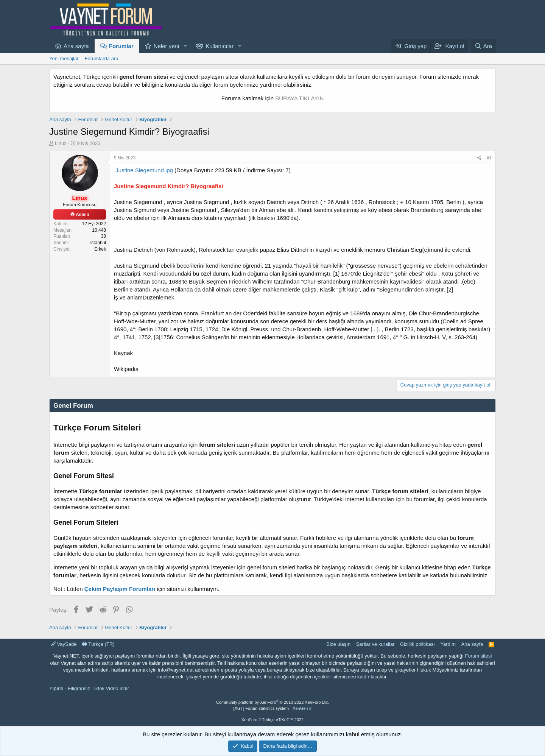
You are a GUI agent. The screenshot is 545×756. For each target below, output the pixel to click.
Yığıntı (56, 688)
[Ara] (483, 46)
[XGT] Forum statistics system (273, 708)
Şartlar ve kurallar (375, 644)
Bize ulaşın (339, 644)
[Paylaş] (479, 158)
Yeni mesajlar (64, 58)
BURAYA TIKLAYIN (299, 98)
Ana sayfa (76, 46)
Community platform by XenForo (272, 702)
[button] (185, 46)
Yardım (448, 644)
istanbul (98, 243)
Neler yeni (167, 46)
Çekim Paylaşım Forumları (120, 589)
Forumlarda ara (102, 58)
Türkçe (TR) (98, 644)
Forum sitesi (479, 656)
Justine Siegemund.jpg (144, 170)
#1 (489, 158)
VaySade (64, 644)
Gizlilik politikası (417, 644)
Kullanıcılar (220, 46)
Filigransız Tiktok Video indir (98, 688)
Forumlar (121, 46)
